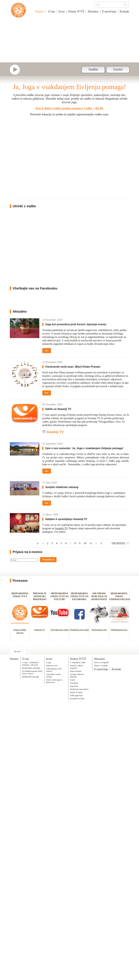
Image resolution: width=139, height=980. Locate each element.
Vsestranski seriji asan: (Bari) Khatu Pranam (73, 367)
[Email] (24, 560)
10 (85, 543)
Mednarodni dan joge (31, 677)
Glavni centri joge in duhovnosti (54, 681)
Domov (40, 11)
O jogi (49, 662)
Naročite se (48, 560)
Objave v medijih (101, 666)
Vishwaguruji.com (119, 630)
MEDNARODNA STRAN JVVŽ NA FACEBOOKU (79, 596)
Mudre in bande (76, 692)
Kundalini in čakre (77, 699)
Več (47, 351)
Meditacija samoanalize (79, 689)
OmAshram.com (99, 630)
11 (91, 543)
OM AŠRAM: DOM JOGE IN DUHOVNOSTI (99, 596)
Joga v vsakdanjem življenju (18, 12)
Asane (72, 680)
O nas (51, 11)
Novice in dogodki (101, 662)
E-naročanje (109, 11)
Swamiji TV (55, 432)
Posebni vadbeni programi (76, 667)
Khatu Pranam (76, 671)
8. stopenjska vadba (78, 662)
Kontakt (124, 11)
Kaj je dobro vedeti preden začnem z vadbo (64, 108)
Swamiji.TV (61, 528)
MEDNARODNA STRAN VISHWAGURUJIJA (120, 596)
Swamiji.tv (16, 70)
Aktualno (93, 11)
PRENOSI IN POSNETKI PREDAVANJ (40, 596)
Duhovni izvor (52, 666)
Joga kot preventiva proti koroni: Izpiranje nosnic (76, 324)
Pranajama (74, 683)
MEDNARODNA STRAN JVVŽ (20, 596)
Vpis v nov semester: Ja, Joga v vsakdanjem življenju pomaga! (84, 448)
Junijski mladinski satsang (62, 487)
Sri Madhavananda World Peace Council (32, 672)
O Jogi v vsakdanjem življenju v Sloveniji (30, 664)
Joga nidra (74, 686)
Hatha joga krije (76, 695)
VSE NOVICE (118, 543)
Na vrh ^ (18, 651)
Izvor (62, 11)
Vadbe (93, 69)
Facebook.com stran (79, 630)
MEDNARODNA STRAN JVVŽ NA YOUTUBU (59, 596)
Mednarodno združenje (31, 668)
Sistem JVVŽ (76, 11)
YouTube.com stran (60, 630)
